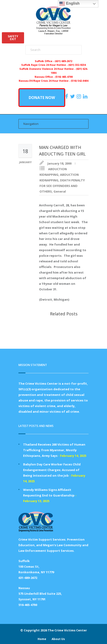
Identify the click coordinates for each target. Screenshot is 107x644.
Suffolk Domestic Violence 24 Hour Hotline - (48, 69)
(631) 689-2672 (63, 61)
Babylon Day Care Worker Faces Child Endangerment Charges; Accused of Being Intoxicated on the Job (52, 470)
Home (42, 639)
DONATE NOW (42, 98)
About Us (58, 639)
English (69, 4)
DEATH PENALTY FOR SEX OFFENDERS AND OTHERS (62, 186)
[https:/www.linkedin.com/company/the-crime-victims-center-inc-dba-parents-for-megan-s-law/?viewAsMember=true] (86, 96)
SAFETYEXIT (13, 38)
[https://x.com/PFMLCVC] (73, 96)
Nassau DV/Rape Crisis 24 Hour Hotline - (45, 81)
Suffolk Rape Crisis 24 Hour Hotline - (45, 65)
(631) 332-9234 (77, 65)
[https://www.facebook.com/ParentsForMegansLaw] (67, 96)
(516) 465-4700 (64, 77)
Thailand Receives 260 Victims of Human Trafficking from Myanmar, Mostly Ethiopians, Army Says (54, 450)
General (60, 191)
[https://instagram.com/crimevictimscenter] (79, 96)
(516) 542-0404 (80, 81)
